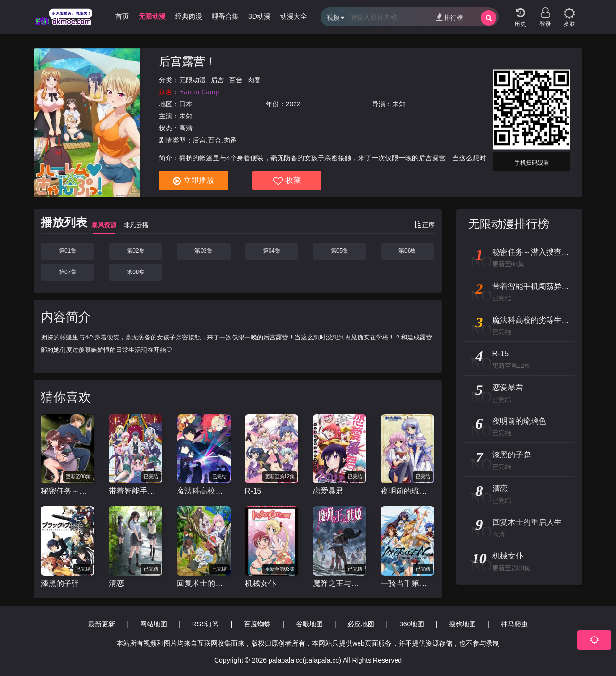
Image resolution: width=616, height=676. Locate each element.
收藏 (287, 181)
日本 (186, 104)
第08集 (135, 272)
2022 (293, 104)
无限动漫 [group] (152, 16)
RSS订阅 (206, 624)
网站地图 (154, 624)
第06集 (407, 251)
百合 (236, 80)
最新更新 (102, 624)
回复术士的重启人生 (203, 583)
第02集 (135, 251)
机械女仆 (260, 583)
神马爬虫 (514, 624)
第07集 (68, 272)
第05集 (340, 251)
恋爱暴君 (328, 491)
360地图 (412, 624)
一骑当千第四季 (407, 583)
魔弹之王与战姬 (340, 583)
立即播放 (193, 181)
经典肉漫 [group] (189, 16)
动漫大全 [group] (294, 16)
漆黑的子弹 (60, 583)
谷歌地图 (309, 624)
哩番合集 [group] (225, 16)
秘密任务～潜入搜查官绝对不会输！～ (68, 491)
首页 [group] (122, 16)
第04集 (272, 251)
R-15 (253, 491)
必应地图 (361, 624)
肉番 (254, 80)
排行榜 (450, 17)
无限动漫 (192, 80)
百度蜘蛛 (257, 624)
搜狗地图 (462, 624)
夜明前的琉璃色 (407, 491)
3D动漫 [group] (259, 16)
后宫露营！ (188, 61)
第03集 (203, 251)
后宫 (218, 80)
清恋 (116, 583)
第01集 (68, 251)
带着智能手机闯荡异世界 (135, 491)
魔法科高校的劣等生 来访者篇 (203, 491)
